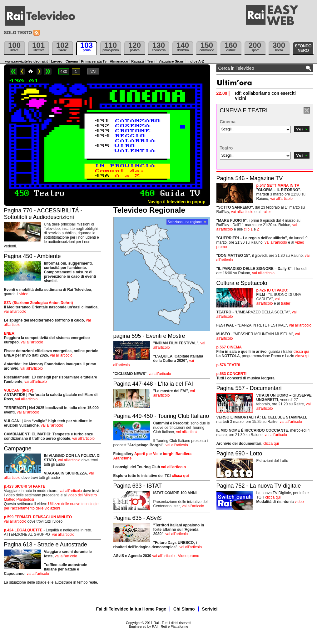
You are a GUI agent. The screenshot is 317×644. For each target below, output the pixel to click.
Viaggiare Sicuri (171, 61)
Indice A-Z (196, 61)
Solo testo (18, 33)
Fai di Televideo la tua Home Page (131, 609)
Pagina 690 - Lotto (239, 454)
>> (48, 71)
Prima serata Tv (94, 61)
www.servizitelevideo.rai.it (27, 61)
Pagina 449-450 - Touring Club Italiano (161, 416)
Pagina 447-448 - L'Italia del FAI (153, 384)
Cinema (72, 61)
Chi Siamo (184, 609)
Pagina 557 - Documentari (249, 388)
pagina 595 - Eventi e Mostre (149, 336)
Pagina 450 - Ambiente (32, 256)
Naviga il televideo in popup (176, 202)
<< (13, 71)
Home (31, 71)
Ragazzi (138, 61)
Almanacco (119, 61)
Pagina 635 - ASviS (138, 518)
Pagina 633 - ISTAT (138, 486)
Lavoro (57, 61)
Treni (151, 61)
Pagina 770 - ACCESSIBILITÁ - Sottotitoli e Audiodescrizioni (43, 214)
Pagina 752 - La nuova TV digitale (259, 486)
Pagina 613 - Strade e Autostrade (46, 545)
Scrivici (210, 609)
